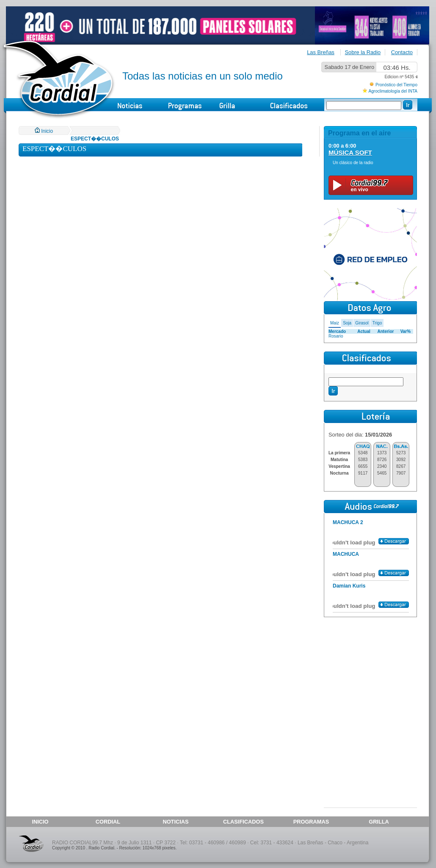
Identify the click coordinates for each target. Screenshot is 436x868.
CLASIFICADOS (243, 822)
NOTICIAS (175, 822)
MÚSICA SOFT (350, 152)
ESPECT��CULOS (95, 139)
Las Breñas (321, 52)
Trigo (377, 323)
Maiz (335, 323)
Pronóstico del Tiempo (396, 85)
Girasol (362, 323)
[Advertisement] (370, 672)
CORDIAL (108, 822)
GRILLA (379, 822)
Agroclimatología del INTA (393, 91)
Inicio (44, 131)
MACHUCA (346, 554)
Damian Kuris (349, 586)
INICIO (40, 822)
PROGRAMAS (311, 822)
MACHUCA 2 (348, 522)
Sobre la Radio (363, 52)
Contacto (402, 52)
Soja (347, 323)
